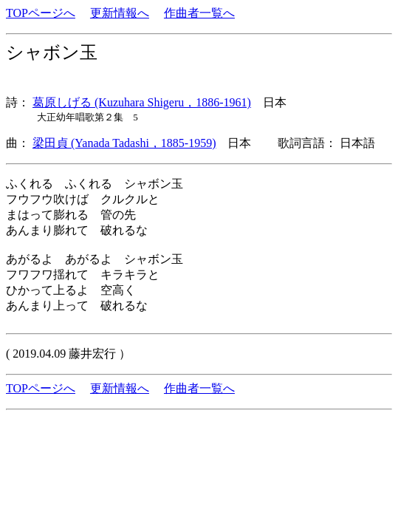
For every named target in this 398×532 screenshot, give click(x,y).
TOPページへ (41, 13)
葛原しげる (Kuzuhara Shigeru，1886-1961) (142, 102)
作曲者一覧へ (199, 13)
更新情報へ (120, 13)
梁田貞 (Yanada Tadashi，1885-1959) (124, 143)
